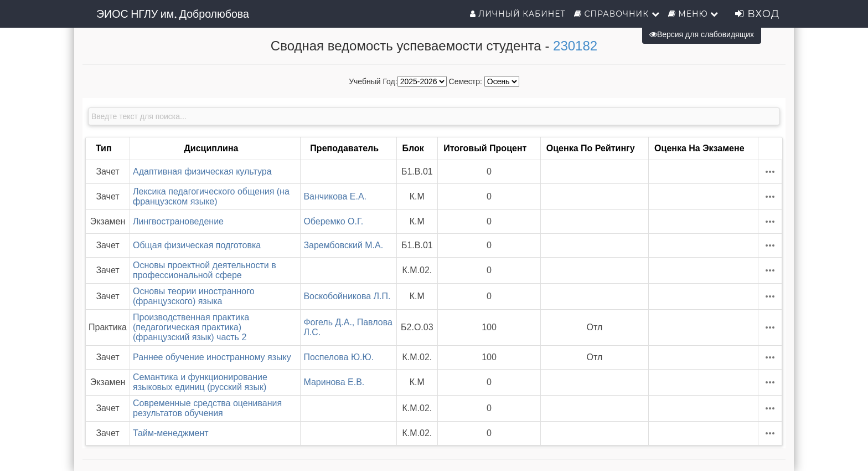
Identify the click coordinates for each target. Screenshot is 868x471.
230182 (575, 46)
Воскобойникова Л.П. (347, 296)
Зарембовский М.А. (343, 245)
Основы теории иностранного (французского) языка (194, 296)
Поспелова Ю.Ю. (339, 357)
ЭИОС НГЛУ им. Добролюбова (173, 14)
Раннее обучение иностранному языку (212, 357)
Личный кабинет (518, 14)
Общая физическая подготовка (197, 245)
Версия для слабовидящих (702, 34)
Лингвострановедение (178, 221)
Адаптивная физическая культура (202, 171)
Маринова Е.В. (334, 382)
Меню (694, 14)
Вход (757, 14)
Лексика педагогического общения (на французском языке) (211, 196)
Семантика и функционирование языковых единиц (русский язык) (200, 382)
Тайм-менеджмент (171, 433)
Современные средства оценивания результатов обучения (207, 408)
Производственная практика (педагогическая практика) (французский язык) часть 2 (191, 327)
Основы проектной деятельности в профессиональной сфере (205, 270)
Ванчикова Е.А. (335, 196)
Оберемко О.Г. (333, 221)
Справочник (617, 14)
